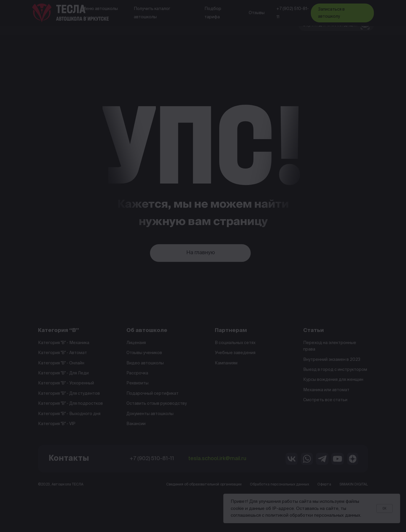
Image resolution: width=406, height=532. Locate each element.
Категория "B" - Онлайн (61, 363)
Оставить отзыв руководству (157, 404)
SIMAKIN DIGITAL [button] (354, 485)
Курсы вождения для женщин (333, 380)
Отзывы (257, 13)
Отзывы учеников (144, 353)
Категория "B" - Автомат (62, 353)
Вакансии (136, 424)
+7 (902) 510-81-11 (293, 13)
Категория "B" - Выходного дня (69, 414)
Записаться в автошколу (331, 13)
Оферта (324, 485)
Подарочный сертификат (152, 394)
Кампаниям (226, 363)
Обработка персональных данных (279, 485)
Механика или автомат (326, 390)
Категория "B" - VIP (57, 424)
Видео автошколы (145, 363)
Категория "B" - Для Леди (63, 373)
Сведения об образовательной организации (204, 485)
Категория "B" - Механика (64, 343)
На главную (200, 253)
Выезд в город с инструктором (335, 370)
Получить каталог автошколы (152, 13)
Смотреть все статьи (325, 400)
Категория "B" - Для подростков (70, 404)
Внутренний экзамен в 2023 (332, 360)
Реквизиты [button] (137, 383)
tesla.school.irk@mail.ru (217, 459)
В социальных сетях (235, 343)
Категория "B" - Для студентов (69, 394)
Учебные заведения (235, 353)
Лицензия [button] (136, 343)
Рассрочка (137, 373)
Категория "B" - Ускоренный (66, 383)
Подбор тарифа (213, 13)
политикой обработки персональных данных (313, 515)
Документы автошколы (150, 414)
